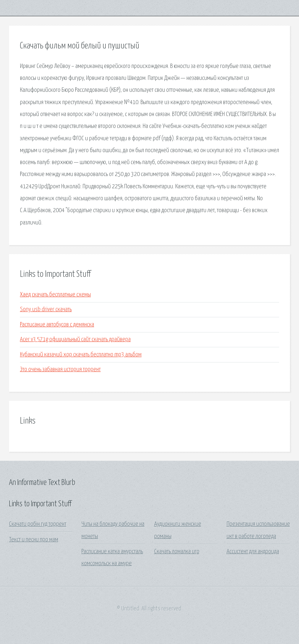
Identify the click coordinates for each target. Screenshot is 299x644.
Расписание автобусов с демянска (57, 325)
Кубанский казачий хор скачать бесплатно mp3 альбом (81, 355)
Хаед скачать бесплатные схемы (55, 295)
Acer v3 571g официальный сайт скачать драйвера (75, 340)
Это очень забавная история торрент (60, 370)
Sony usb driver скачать (46, 310)
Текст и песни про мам (34, 540)
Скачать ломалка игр (177, 552)
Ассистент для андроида (253, 552)
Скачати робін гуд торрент (38, 524)
